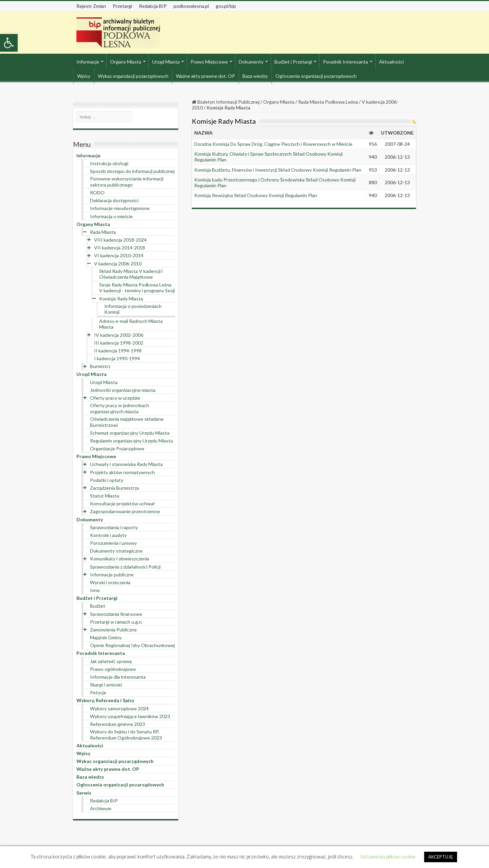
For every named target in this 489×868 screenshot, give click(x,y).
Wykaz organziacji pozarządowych (133, 76)
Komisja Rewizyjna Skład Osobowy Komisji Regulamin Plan (256, 195)
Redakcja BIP (153, 6)
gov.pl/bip (226, 6)
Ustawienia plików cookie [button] (388, 856)
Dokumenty (251, 62)
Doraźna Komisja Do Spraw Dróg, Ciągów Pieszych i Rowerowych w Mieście (273, 144)
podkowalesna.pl (191, 6)
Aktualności (391, 62)
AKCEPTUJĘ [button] (441, 857)
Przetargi (122, 6)
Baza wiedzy (255, 76)
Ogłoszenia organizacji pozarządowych (316, 76)
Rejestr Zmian (91, 6)
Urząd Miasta (166, 62)
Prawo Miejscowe (209, 62)
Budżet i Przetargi (293, 62)
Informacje (88, 62)
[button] (9, 43)
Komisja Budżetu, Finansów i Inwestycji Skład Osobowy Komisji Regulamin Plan (278, 170)
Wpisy (84, 76)
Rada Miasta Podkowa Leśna (328, 102)
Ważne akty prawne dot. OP (205, 76)
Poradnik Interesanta (346, 62)
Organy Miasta (126, 62)
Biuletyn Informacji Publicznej (226, 102)
